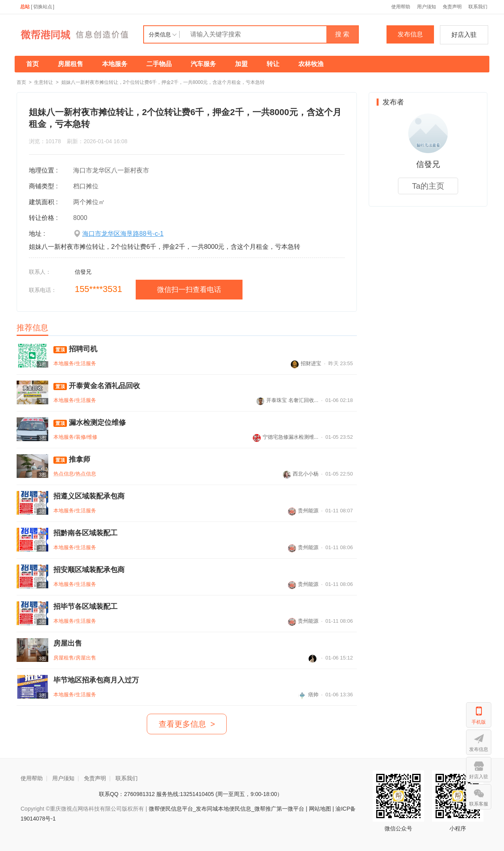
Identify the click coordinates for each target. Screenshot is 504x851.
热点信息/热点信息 (75, 474)
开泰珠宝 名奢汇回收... (287, 400)
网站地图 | (322, 809)
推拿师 (72, 460)
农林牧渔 (311, 64)
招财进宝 (306, 363)
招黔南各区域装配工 (85, 533)
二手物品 (159, 64)
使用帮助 (401, 7)
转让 (273, 64)
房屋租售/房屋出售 (75, 658)
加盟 (241, 64)
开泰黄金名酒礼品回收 (97, 386)
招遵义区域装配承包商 (89, 496)
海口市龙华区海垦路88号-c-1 (123, 234)
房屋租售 (70, 64)
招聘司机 (75, 349)
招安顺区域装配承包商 (89, 570)
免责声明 (452, 7)
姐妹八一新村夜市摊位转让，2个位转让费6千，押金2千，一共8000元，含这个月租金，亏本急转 (163, 82)
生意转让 (44, 82)
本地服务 (115, 64)
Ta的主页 (428, 186)
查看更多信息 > (187, 724)
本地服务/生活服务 (75, 363)
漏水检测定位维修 (90, 423)
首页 (32, 64)
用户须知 (426, 7)
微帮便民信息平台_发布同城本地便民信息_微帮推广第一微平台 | (227, 809)
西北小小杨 (301, 474)
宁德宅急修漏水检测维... (286, 437)
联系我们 (478, 7)
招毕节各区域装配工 (85, 607)
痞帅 (308, 695)
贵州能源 (303, 511)
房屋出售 (68, 643)
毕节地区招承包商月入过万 (96, 680)
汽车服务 (203, 64)
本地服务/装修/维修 (75, 437)
